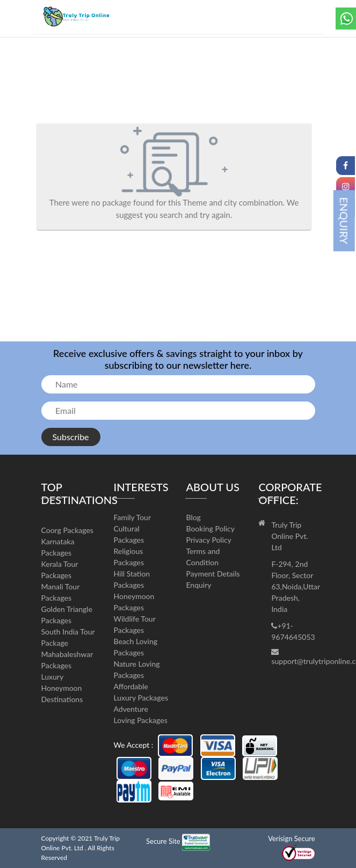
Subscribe (71, 437)
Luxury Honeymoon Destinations (62, 688)
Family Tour (133, 517)
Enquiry (198, 585)
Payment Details (213, 574)
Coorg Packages (67, 530)
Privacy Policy (208, 540)
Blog (193, 517)
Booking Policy (210, 528)
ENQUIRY (344, 221)
